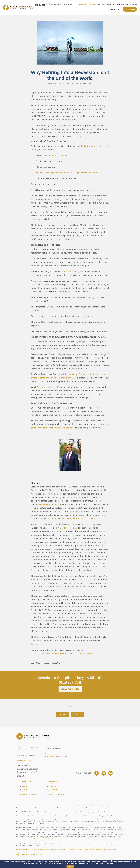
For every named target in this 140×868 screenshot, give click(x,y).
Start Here (130, 9)
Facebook (63, 715)
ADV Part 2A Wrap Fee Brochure (85, 850)
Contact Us (131, 5)
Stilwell (24, 789)
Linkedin (77, 715)
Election (76, 84)
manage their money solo (72, 272)
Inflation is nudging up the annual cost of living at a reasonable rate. (66, 173)
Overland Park (27, 781)
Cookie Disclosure (101, 850)
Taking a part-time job (48, 387)
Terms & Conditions (44, 850)
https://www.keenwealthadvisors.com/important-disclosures (64, 653)
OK (70, 866)
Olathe (51, 784)
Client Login (115, 9)
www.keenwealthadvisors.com (81, 518)
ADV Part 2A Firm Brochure (58, 850)
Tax (91, 84)
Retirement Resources (86, 5)
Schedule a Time (70, 689)
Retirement (84, 84)
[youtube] (104, 773)
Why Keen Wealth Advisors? (59, 5)
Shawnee (25, 792)
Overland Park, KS (68, 528)
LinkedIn (54, 518)
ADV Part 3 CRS (71, 850)
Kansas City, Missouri (56, 795)
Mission (25, 786)
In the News (119, 5)
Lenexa (25, 784)
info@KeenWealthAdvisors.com (56, 756)
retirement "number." (59, 155)
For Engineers (105, 5)
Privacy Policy (34, 850)
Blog (62, 84)
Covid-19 (68, 84)
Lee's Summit (54, 781)
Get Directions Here (24, 761)
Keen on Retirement (49, 504)
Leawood (52, 786)
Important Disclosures (23, 850)
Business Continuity (112, 850)
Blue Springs (53, 792)
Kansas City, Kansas (29, 795)
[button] (70, 864)
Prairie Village (54, 789)
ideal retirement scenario (92, 146)
